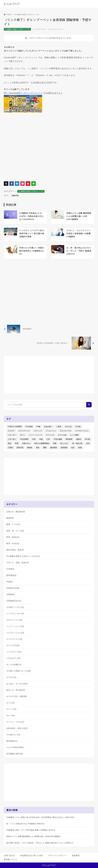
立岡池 (10, 594)
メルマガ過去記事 (15, 747)
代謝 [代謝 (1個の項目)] (41, 439)
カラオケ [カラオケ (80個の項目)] (11, 431)
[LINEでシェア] (33, 184)
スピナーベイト (14, 620)
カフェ (10, 703)
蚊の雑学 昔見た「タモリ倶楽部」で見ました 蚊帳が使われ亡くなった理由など (40, 843)
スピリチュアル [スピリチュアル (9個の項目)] (66, 431)
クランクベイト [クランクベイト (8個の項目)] (24, 431)
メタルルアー (13, 658)
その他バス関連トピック (19, 671)
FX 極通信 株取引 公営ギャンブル (27, 15)
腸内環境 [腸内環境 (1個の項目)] (54, 448)
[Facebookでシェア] (12, 184)
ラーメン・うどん (15, 722)
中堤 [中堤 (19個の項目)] (34, 439)
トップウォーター (15, 614)
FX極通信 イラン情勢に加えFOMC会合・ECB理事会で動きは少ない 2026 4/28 (40, 817)
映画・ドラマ (13, 524)
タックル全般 (14, 665)
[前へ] (29, 329)
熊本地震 (12, 741)
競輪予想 (15, 196)
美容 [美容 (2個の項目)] (38, 448)
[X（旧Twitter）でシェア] (6, 184)
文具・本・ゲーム (15, 531)
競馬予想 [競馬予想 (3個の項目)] (20, 448)
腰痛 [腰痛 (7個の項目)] (45, 448)
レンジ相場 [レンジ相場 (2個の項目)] (74, 435)
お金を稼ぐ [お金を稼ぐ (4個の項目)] (48, 427)
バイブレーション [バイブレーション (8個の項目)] (82, 431)
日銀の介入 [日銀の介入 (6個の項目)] (26, 443)
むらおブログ (12, 4)
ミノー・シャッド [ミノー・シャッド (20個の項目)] (35, 435)
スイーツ (11, 709)
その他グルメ (13, 735)
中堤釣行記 (13, 588)
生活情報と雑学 (15, 754)
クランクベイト (14, 639)
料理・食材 (13, 537)
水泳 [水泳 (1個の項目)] (88, 443)
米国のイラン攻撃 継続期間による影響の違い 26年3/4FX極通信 (33, 836)
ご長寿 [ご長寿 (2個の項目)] (59, 427)
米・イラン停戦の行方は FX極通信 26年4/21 (25, 824)
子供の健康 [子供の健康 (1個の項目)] (58, 439)
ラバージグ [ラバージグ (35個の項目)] (50, 435)
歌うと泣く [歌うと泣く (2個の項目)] (64, 443)
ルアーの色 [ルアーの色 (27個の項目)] (62, 435)
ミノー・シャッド (15, 626)
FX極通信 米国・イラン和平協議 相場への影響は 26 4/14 (31, 830)
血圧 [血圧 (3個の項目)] (73, 448)
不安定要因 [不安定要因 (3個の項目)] (24, 439)
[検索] (89, 405)
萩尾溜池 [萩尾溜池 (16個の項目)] (64, 448)
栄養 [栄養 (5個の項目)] (55, 443)
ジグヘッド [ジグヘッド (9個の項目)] (38, 431)
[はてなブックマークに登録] (17, 184)
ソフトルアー (14, 652)
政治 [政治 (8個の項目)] (10, 443)
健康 (10, 518)
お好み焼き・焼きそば (17, 728)
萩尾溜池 (11, 575)
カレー (10, 715)
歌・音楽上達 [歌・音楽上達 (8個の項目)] (77, 443)
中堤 (10, 582)
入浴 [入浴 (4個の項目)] (48, 439)
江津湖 (10, 569)
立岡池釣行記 (14, 601)
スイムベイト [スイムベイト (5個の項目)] (51, 431)
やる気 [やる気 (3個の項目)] (78, 427)
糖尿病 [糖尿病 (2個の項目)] (30, 448)
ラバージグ (13, 645)
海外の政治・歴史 (15, 550)
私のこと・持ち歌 (16, 690)
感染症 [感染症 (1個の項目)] (79, 439)
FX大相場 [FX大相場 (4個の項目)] (29, 427)
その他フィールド (15, 607)
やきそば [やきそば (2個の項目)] (68, 427)
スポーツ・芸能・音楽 (18, 563)
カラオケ (11, 677)
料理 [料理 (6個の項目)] (17, 443)
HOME (8, 15)
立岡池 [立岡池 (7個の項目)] (10, 448)
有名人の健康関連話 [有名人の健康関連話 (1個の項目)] (42, 443)
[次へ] (58, 343)
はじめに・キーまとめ (17, 684)
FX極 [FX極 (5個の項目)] (38, 427)
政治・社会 (13, 543)
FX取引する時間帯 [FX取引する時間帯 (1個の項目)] (15, 427)
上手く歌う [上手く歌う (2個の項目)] (12, 439)
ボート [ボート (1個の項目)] (23, 435)
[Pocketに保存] (23, 184)
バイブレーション (15, 633)
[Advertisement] (49, 291)
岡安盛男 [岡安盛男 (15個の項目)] (69, 439)
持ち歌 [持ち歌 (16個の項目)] (87, 439)
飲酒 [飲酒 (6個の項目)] (80, 448)
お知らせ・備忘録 (16, 512)
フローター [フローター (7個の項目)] (12, 435)
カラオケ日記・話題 (17, 696)
